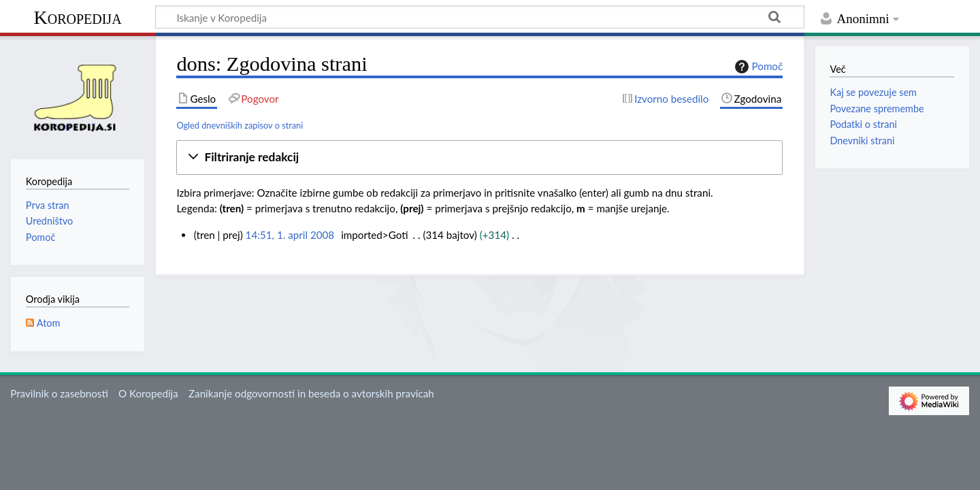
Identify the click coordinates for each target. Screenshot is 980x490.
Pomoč (757, 67)
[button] (479, 158)
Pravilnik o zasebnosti (59, 393)
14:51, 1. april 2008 (290, 235)
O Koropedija (148, 393)
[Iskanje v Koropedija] (480, 17)
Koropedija (77, 17)
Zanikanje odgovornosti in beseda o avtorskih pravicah (311, 393)
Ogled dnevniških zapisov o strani (240, 125)
